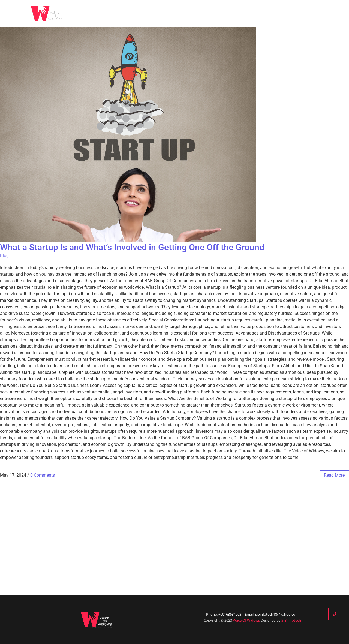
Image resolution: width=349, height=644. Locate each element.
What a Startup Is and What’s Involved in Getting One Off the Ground (132, 247)
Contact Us (315, 14)
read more (334, 475)
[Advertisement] (174, 540)
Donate (285, 14)
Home (169, 14)
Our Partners (254, 14)
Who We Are (199, 14)
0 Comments (43, 475)
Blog (226, 14)
